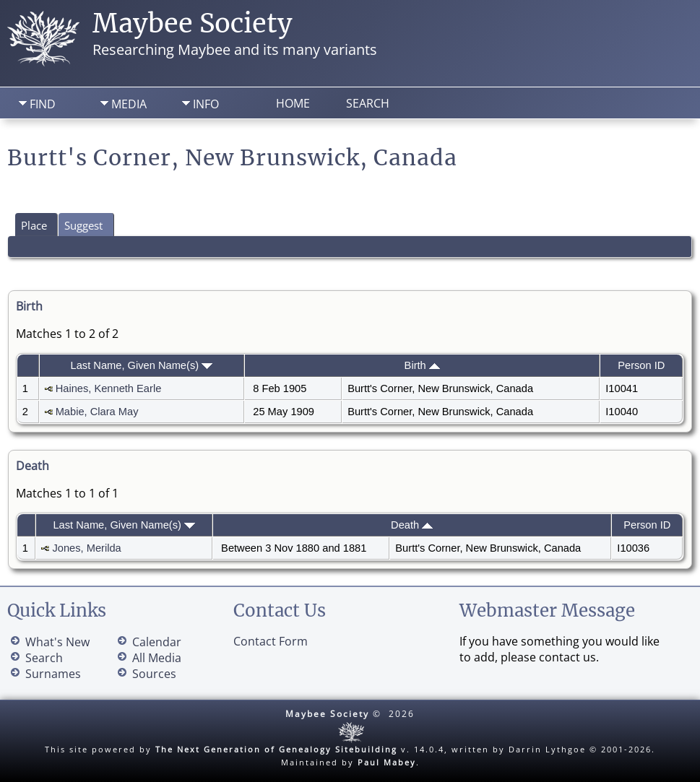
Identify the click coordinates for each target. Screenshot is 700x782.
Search (368, 103)
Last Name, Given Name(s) (142, 365)
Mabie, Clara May (97, 412)
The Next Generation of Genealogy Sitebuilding (276, 749)
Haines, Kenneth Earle (109, 388)
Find (43, 104)
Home (293, 103)
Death (412, 525)
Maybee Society (193, 23)
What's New (57, 642)
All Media (157, 658)
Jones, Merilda (86, 548)
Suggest (83, 225)
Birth (422, 365)
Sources (154, 674)
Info (206, 104)
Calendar (157, 642)
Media (129, 104)
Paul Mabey (387, 762)
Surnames (53, 674)
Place (34, 225)
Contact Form (271, 641)
